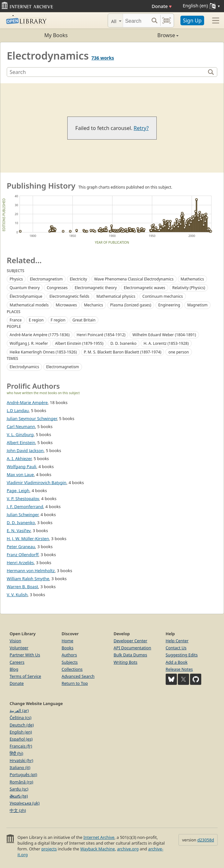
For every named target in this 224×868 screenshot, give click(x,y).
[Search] (136, 20)
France (16, 320)
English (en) (21, 732)
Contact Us (176, 648)
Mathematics (192, 279)
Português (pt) (23, 775)
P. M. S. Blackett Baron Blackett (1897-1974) (123, 352)
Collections (72, 669)
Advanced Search (78, 676)
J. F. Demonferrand (25, 507)
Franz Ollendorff (23, 555)
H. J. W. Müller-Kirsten (28, 539)
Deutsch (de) (22, 725)
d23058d (206, 840)
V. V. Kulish (17, 595)
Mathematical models (29, 305)
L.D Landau (18, 410)
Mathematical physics (116, 296)
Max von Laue (20, 475)
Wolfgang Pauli (21, 466)
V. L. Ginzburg (20, 434)
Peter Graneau (21, 547)
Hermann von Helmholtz (31, 571)
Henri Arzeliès (20, 563)
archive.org (128, 849)
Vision (15, 641)
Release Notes (179, 669)
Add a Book (177, 662)
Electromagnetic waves (144, 288)
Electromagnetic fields (69, 296)
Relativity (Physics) (189, 288)
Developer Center (131, 641)
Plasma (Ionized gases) (131, 305)
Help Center (177, 641)
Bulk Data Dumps (131, 655)
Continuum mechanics (162, 296)
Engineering (169, 305)
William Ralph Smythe (28, 579)
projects (49, 849)
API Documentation (133, 648)
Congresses (57, 288)
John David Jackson (25, 450)
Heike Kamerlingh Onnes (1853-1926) (43, 352)
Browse (145, 35)
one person (178, 352)
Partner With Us (25, 655)
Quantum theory (25, 288)
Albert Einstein (21, 442)
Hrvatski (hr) (21, 760)
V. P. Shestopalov (23, 499)
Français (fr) (21, 746)
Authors (69, 655)
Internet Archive (99, 837)
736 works (103, 58)
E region (36, 320)
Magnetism (197, 305)
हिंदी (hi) (16, 753)
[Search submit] (155, 20)
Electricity (79, 279)
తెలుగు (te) (19, 796)
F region (58, 320)
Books (67, 648)
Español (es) (21, 739)
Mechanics (94, 305)
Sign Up (192, 20)
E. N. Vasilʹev (19, 531)
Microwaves (66, 305)
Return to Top (75, 683)
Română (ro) (21, 782)
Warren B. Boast (22, 587)
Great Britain (84, 320)
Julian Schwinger (23, 515)
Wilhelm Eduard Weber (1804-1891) (164, 335)
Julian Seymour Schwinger (32, 418)
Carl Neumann (21, 426)
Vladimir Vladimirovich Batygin (37, 483)
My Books (56, 35)
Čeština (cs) (21, 718)
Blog (14, 669)
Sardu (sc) (19, 789)
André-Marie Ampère (27, 402)
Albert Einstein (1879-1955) (79, 343)
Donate (162, 6)
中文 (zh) (18, 810)
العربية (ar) (19, 710)
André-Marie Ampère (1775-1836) (40, 335)
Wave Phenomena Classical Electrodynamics (134, 279)
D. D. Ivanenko (124, 343)
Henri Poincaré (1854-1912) (101, 335)
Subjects (70, 662)
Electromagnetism (46, 279)
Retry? (141, 128)
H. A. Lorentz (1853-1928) (166, 343)
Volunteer (19, 648)
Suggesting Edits (182, 655)
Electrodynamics (24, 367)
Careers (17, 662)
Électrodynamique (26, 296)
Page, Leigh (18, 491)
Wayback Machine (97, 849)
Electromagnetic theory (96, 288)
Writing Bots (126, 662)
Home (67, 641)
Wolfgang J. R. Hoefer (29, 343)
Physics (16, 279)
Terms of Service (25, 676)
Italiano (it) (20, 767)
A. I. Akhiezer (19, 458)
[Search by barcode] (167, 20)
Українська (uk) (25, 803)
